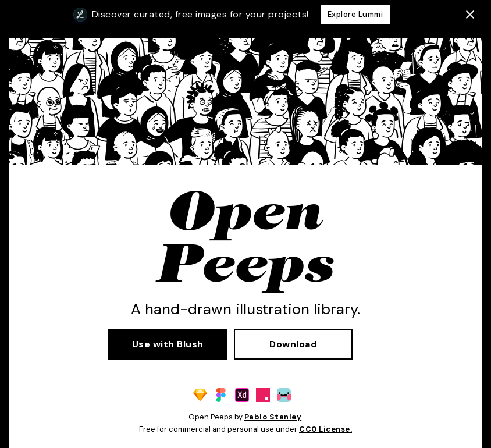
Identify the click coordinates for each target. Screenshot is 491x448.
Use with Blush (168, 344)
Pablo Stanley (273, 417)
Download (293, 344)
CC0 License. (325, 429)
